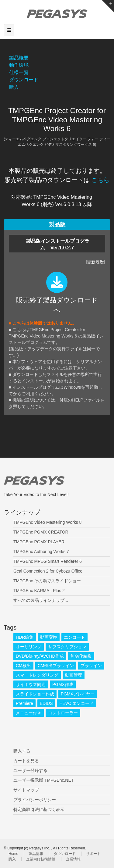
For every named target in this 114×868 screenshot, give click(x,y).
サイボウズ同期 (31, 684)
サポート (93, 854)
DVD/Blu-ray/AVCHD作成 (40, 656)
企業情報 (73, 859)
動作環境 (19, 65)
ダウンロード (24, 80)
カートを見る (26, 761)
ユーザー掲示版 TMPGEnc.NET (43, 780)
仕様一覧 (19, 72)
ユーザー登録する (30, 770)
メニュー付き (29, 713)
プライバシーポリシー (35, 800)
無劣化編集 (81, 656)
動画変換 (49, 637)
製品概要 (19, 58)
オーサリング (29, 647)
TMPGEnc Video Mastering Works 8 (47, 522)
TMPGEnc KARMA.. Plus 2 (39, 591)
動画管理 (74, 675)
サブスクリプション (67, 647)
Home (13, 854)
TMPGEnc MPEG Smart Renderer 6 (48, 561)
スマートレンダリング (37, 675)
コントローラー (63, 713)
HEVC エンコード (76, 703)
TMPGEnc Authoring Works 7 (41, 552)
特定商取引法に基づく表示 (39, 809)
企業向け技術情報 (41, 859)
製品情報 (36, 854)
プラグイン (91, 666)
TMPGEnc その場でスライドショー (47, 581)
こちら (100, 180)
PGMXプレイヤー (78, 694)
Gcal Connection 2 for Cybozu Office (48, 571)
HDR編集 (25, 637)
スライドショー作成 (35, 694)
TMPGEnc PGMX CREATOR (41, 532)
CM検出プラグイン (56, 666)
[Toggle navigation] (9, 30)
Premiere (24, 703)
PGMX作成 (63, 684)
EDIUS (46, 703)
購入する (22, 751)
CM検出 (23, 666)
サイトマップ (26, 790)
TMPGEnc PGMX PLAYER (39, 542)
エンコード (74, 637)
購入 (14, 87)
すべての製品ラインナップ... (41, 600)
